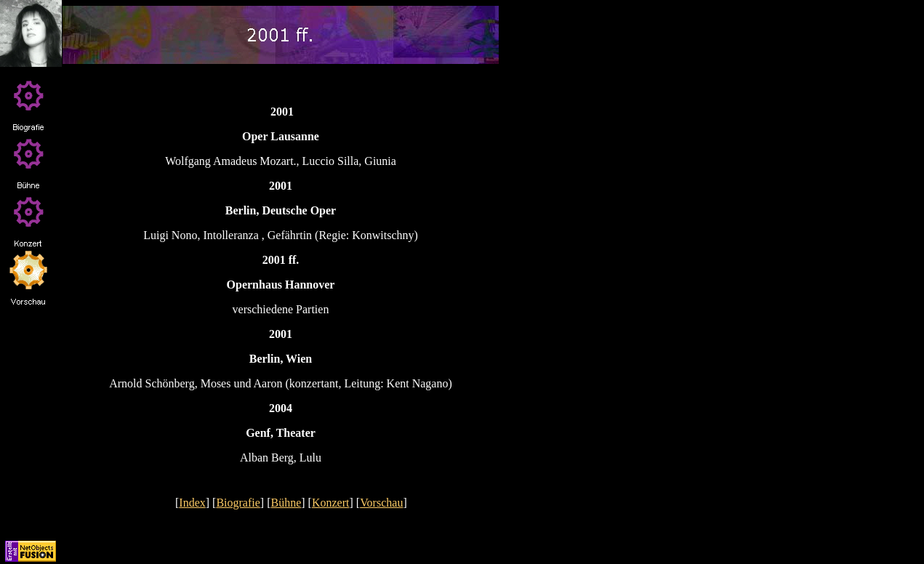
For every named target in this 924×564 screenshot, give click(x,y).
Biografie (238, 503)
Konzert (331, 503)
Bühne (286, 503)
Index (192, 503)
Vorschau (381, 503)
